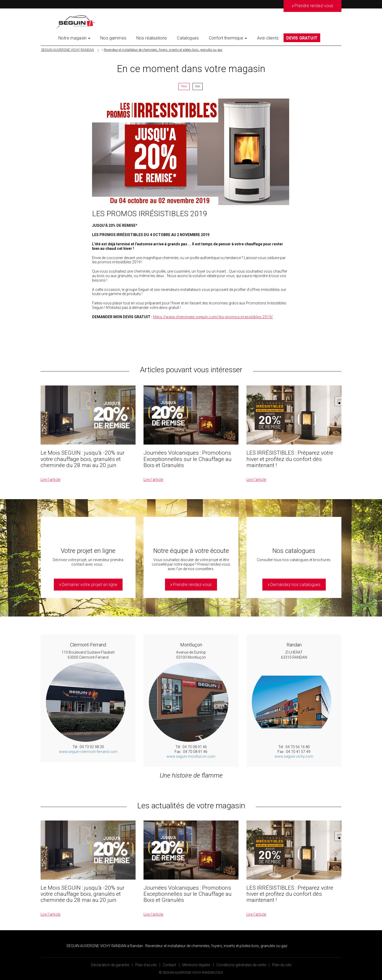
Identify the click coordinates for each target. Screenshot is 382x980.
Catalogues (188, 38)
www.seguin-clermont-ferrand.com (88, 752)
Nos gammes (113, 38)
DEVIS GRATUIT (302, 38)
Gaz (198, 86)
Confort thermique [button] (228, 38)
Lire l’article (51, 480)
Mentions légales (196, 965)
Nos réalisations (152, 38)
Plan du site (282, 965)
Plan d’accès (146, 965)
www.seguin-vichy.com (294, 756)
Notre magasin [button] (74, 38)
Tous (184, 86)
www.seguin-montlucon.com (191, 756)
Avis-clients (268, 38)
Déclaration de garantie (110, 965)
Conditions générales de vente (241, 965)
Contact (170, 965)
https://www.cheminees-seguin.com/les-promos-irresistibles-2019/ (213, 317)
